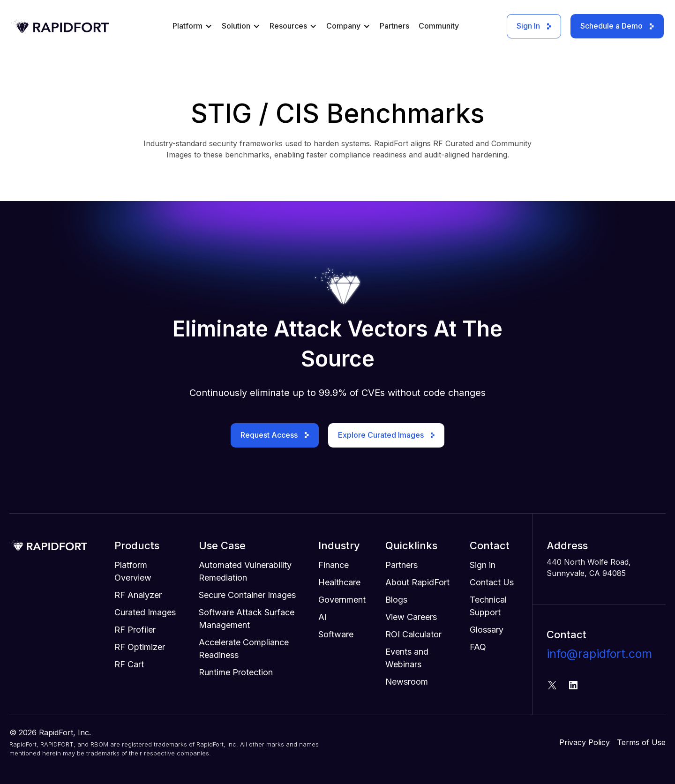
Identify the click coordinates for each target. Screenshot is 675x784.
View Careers (411, 617)
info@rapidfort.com (599, 654)
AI (322, 617)
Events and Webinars (407, 658)
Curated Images (145, 612)
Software (336, 634)
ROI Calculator (413, 634)
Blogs (396, 600)
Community (439, 26)
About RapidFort (417, 582)
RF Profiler (135, 630)
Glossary (487, 630)
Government (342, 600)
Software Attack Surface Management (247, 619)
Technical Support (488, 606)
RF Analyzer (138, 595)
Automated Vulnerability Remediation (245, 571)
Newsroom (407, 682)
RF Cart (129, 664)
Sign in (483, 565)
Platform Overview (133, 571)
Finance (334, 565)
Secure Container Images (247, 595)
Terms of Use (641, 742)
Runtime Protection (236, 672)
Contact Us (492, 582)
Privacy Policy (585, 742)
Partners (394, 26)
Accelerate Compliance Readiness (244, 649)
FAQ (478, 647)
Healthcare (339, 582)
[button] (192, 30)
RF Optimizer (140, 647)
